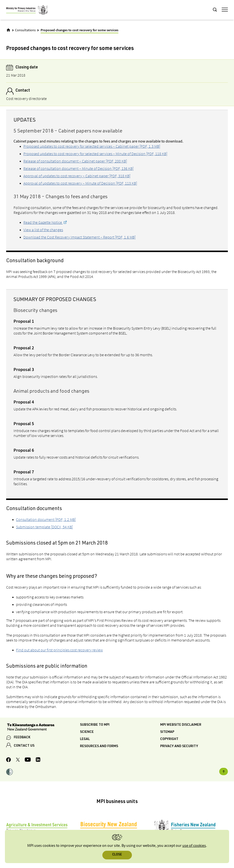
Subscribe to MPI (95, 725)
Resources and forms (99, 746)
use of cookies (194, 846)
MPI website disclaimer (181, 725)
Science (87, 732)
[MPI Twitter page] (18, 760)
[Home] (8, 30)
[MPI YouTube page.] (28, 760)
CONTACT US (24, 746)
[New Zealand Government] (43, 728)
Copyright (169, 739)
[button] (9, 772)
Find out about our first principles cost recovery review (59, 650)
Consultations (25, 30)
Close (117, 855)
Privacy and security (179, 746)
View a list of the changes (43, 230)
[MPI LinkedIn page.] (38, 760)
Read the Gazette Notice (43, 222)
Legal (85, 739)
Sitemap (167, 732)
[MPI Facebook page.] (9, 760)
